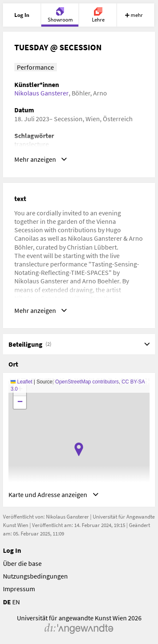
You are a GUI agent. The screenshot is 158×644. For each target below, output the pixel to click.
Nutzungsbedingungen (35, 576)
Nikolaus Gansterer (42, 93)
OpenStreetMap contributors (87, 382)
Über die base (22, 563)
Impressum (19, 589)
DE (7, 602)
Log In (12, 550)
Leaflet (21, 382)
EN (16, 602)
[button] (79, 449)
